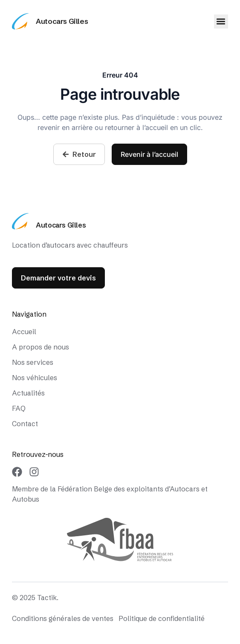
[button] (221, 22)
